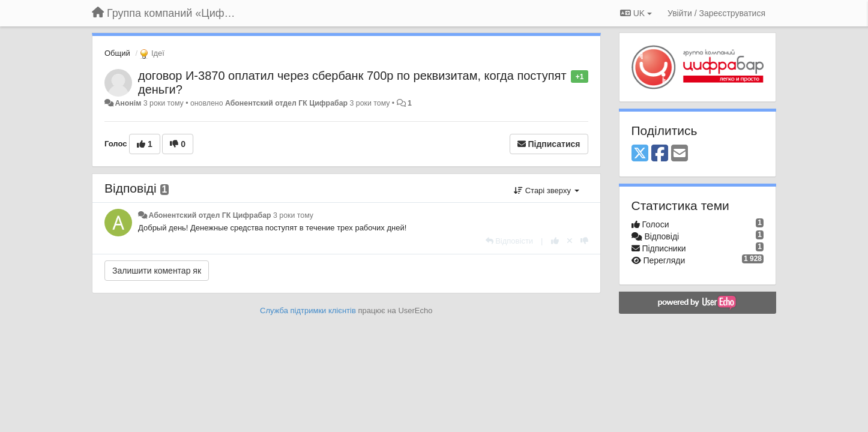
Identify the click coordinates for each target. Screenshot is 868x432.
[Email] (680, 154)
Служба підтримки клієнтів (308, 310)
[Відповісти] (510, 241)
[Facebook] (660, 154)
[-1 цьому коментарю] (584, 241)
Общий (117, 53)
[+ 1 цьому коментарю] (555, 241)
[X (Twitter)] (640, 154)
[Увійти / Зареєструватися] (716, 13)
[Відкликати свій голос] (570, 241)
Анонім (128, 103)
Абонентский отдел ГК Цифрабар (286, 103)
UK (636, 13)
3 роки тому (293, 215)
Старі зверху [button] (546, 190)
